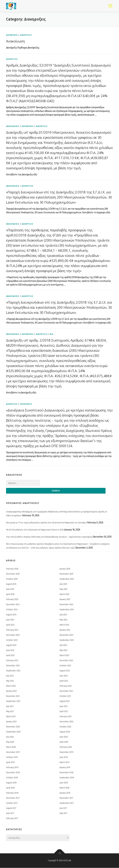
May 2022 (10, 681)
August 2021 (65, 701)
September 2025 (67, 579)
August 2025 (11, 584)
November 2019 (66, 752)
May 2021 (10, 712)
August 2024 (11, 615)
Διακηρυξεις (26, 35)
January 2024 (65, 630)
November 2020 (13, 727)
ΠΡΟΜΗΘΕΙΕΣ (26, 404)
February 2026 (12, 569)
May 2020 (10, 742)
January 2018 (65, 793)
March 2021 (11, 717)
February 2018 (12, 793)
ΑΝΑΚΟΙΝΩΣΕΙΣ (13, 126)
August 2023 (11, 645)
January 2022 (11, 691)
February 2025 (12, 600)
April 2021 (64, 712)
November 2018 (66, 773)
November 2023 (66, 635)
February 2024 (12, 630)
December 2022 (66, 661)
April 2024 (10, 625)
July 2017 (63, 808)
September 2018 (67, 778)
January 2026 (65, 569)
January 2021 (11, 722)
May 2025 (63, 589)
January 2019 (65, 768)
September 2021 (13, 701)
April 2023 (10, 656)
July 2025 (63, 584)
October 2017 (12, 803)
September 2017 (67, 803)
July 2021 (10, 706)
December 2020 (66, 722)
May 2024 (63, 620)
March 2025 (64, 594)
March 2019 (64, 763)
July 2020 (10, 737)
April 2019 (10, 763)
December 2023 (13, 635)
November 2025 (66, 574)
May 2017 (63, 813)
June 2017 (10, 813)
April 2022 (64, 681)
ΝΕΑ (52, 334)
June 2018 (64, 783)
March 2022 (11, 686)
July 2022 (10, 676)
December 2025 (13, 574)
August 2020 (65, 732)
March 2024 (64, 625)
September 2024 (67, 610)
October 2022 (65, 666)
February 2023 (12, 661)
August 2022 (65, 671)
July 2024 (63, 615)
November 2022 (13, 666)
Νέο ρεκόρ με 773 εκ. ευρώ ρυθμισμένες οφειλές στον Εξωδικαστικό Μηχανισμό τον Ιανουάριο (46, 523)
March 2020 (11, 747)
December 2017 (13, 798)
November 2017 (66, 798)
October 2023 (12, 640)
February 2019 (12, 768)
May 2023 (63, 650)
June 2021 (64, 706)
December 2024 (13, 605)
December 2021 (66, 691)
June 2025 (10, 589)
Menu (110, 6)
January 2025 (65, 600)
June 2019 (64, 757)
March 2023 (64, 656)
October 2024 (12, 610)
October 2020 (65, 727)
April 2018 (10, 788)
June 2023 (10, 650)
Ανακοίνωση (15, 41)
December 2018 (13, 773)
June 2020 (64, 737)
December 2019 (13, 752)
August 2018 (11, 783)
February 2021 (66, 717)
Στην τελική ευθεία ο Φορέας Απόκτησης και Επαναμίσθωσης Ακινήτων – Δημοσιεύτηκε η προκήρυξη (49, 537)
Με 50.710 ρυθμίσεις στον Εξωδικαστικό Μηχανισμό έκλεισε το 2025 (35, 530)
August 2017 (11, 808)
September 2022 (13, 671)
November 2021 (13, 696)
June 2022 (64, 676)
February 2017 (12, 819)
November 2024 (66, 605)
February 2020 (66, 747)
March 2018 (64, 788)
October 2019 (12, 757)
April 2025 (10, 594)
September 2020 (13, 732)
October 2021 (65, 696)
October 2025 (12, 579)
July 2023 (63, 645)
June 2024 (10, 620)
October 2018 (12, 778)
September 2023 (67, 640)
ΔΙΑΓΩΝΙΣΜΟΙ (12, 35)
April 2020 (64, 742)
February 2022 (66, 686)
